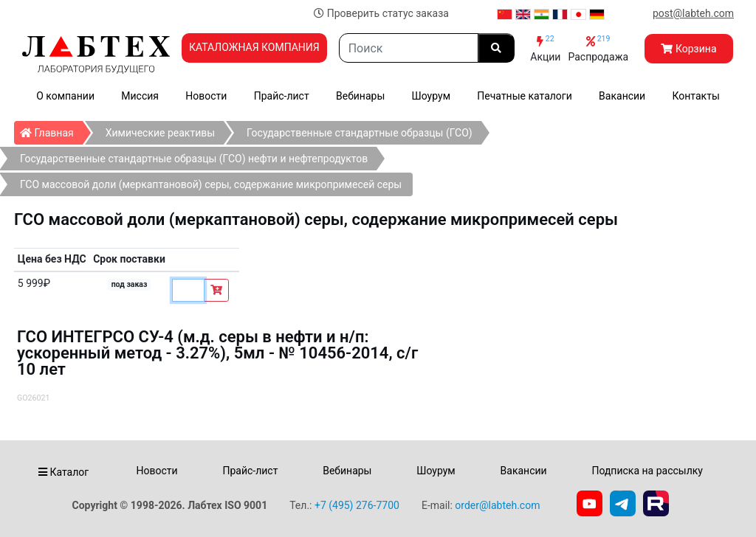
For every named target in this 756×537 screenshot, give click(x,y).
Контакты (696, 96)
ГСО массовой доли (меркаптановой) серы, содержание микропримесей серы (211, 184)
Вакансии (622, 96)
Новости (206, 96)
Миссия (140, 96)
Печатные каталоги (524, 96)
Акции (545, 48)
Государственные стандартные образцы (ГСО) (360, 133)
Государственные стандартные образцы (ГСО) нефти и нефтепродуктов (194, 159)
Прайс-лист (282, 96)
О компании (65, 96)
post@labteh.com (693, 13)
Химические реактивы (160, 133)
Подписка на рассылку (647, 471)
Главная (51, 130)
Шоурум (431, 96)
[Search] (409, 48)
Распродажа (598, 48)
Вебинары (360, 96)
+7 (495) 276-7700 (357, 505)
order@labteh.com (497, 505)
